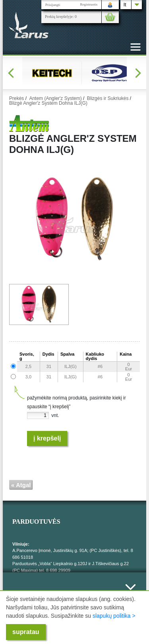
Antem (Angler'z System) (55, 98)
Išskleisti (130, 592)
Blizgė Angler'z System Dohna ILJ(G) (48, 103)
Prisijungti (53, 5)
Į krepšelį (47, 438)
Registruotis (89, 4)
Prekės (16, 98)
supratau (26, 632)
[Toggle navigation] (135, 47)
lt (125, 5)
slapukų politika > (114, 616)
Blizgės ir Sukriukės (108, 98)
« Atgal (21, 485)
